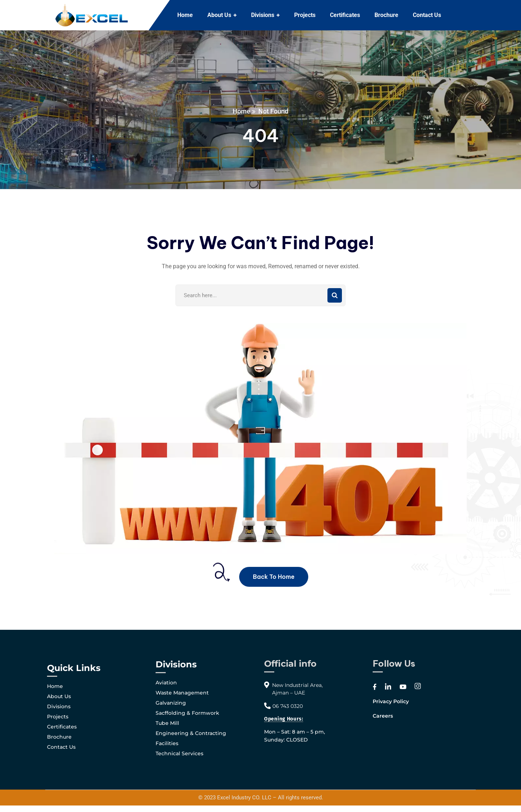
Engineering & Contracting (191, 733)
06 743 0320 (288, 706)
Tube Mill (167, 723)
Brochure (59, 737)
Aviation (166, 683)
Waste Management (182, 693)
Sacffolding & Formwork (187, 713)
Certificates (62, 727)
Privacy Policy (391, 701)
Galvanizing (171, 703)
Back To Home (274, 577)
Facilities (167, 743)
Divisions (59, 706)
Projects (58, 717)
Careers (383, 716)
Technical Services (179, 753)
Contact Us (61, 747)
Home (242, 111)
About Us (59, 696)
